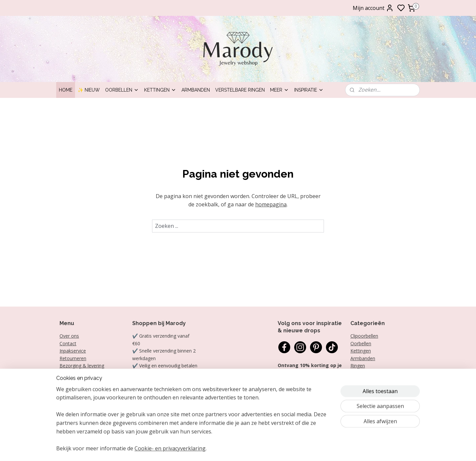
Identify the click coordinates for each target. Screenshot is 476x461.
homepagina (271, 204)
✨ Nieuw (89, 90)
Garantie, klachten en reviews (91, 373)
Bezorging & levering (82, 366)
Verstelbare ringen (240, 90)
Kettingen (160, 90)
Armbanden (196, 90)
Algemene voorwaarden (85, 380)
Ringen (358, 366)
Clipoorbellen (364, 336)
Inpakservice (73, 351)
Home (66, 90)
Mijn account (373, 8)
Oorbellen (122, 90)
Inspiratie (309, 90)
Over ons (69, 336)
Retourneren (73, 358)
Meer (279, 90)
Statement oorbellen (372, 373)
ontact (69, 343)
